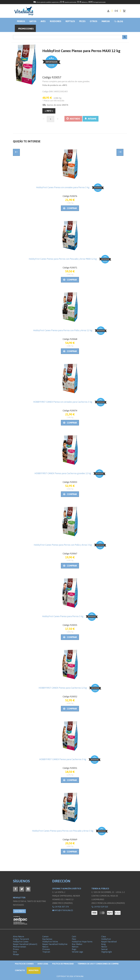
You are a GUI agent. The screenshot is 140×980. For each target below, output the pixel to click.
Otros (94, 21)
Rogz (74, 949)
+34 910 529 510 (100, 907)
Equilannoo (47, 939)
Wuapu (16, 954)
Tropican (46, 952)
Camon (45, 937)
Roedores (56, 21)
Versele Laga (77, 952)
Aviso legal (43, 964)
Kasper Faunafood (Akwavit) (25, 944)
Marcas (106, 21)
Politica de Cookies (24, 964)
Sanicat (104, 949)
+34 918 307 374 (60, 907)
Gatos (33, 21)
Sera (15, 952)
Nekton (75, 947)
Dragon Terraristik (21, 939)
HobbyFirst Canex (21, 942)
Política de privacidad (63, 964)
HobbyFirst (106, 939)
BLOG (119, 21)
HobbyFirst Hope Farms (82, 942)
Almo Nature (19, 937)
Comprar (70, 208)
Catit (74, 937)
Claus (104, 937)
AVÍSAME (91, 119)
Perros (21, 21)
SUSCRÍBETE (19, 911)
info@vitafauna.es (63, 910)
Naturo (45, 947)
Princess (46, 949)
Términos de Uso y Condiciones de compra (98, 964)
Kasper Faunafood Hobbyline (55, 944)
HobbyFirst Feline (50, 942)
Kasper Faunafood (109, 942)
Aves (43, 21)
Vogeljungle (107, 952)
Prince (16, 949)
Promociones (26, 29)
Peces (82, 21)
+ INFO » (49, 111)
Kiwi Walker (77, 944)
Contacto (20, 970)
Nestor (104, 947)
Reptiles (70, 21)
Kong (103, 944)
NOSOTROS (34, 970)
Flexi (74, 939)
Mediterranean (19, 947)
